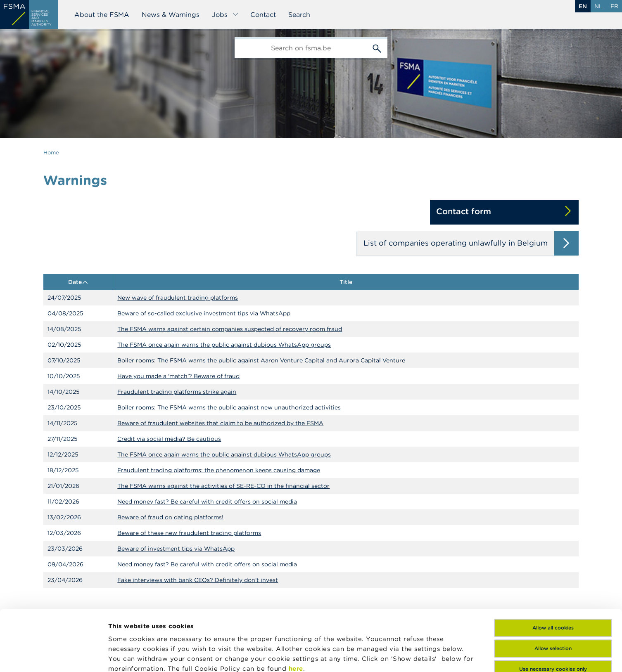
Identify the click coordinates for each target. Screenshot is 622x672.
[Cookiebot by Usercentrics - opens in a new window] (53, 656)
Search (299, 14)
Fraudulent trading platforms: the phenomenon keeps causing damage (219, 470)
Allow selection (553, 588)
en (583, 6)
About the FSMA (102, 14)
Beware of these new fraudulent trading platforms (189, 533)
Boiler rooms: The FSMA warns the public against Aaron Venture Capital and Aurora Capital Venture (261, 360)
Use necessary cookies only (553, 608)
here (296, 608)
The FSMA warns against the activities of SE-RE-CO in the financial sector (223, 486)
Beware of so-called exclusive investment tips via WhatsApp (204, 313)
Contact (263, 14)
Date (78, 282)
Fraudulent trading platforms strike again (177, 392)
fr (614, 6)
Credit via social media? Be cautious (169, 439)
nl (598, 6)
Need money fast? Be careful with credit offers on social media (207, 502)
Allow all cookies (553, 567)
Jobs (225, 14)
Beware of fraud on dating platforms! (170, 517)
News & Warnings (171, 14)
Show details (129, 656)
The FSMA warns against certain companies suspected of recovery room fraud (230, 329)
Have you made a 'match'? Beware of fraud (178, 376)
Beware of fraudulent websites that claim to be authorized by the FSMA (220, 423)
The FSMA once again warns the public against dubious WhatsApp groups (224, 345)
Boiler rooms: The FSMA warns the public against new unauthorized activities (229, 407)
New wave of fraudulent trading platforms (178, 298)
